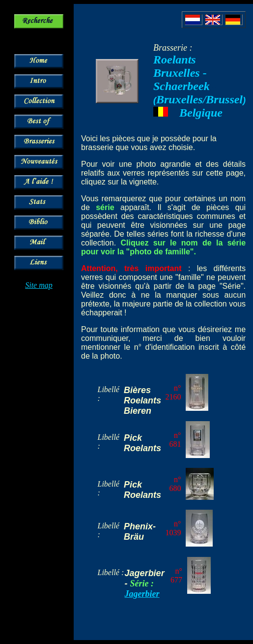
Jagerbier (142, 594)
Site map (39, 285)
